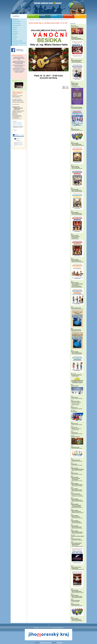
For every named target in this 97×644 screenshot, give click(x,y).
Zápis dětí (54, 15)
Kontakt (78, 15)
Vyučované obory (68, 15)
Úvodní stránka (31, 20)
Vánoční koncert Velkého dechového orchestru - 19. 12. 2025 (19, 58)
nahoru (64, 88)
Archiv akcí (38, 20)
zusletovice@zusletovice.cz (18, 100)
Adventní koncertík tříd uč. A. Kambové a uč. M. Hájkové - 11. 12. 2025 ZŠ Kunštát (19, 62)
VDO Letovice (32, 15)
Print (67, 88)
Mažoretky (43, 15)
